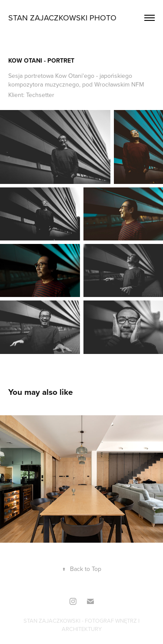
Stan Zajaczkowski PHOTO (62, 18)
